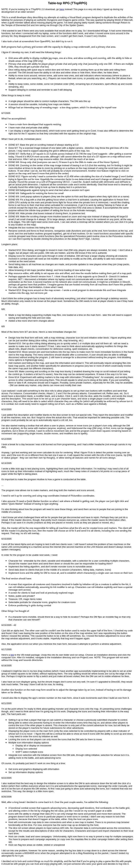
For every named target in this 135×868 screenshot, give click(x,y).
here (62, 9)
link (12, 655)
